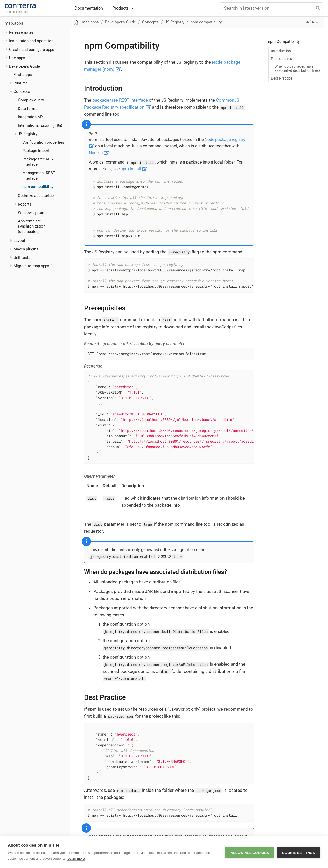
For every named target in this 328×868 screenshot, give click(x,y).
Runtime (21, 83)
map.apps (14, 23)
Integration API (31, 117)
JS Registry (28, 134)
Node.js (99, 153)
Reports (25, 204)
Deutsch (24, 12)
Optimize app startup (36, 196)
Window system (32, 213)
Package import (36, 151)
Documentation (89, 8)
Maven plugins (26, 249)
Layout (19, 241)
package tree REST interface (120, 100)
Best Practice (282, 78)
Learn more (76, 859)
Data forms (28, 109)
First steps (23, 75)
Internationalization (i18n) (40, 125)
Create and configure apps (32, 50)
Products (120, 8)
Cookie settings (298, 852)
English (10, 12)
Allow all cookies (250, 852)
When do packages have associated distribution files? (298, 68)
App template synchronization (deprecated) (32, 226)
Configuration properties (43, 142)
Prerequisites (281, 59)
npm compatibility (38, 187)
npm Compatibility (284, 41)
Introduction (281, 51)
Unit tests (22, 258)
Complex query (31, 100)
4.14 (310, 22)
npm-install (134, 169)
